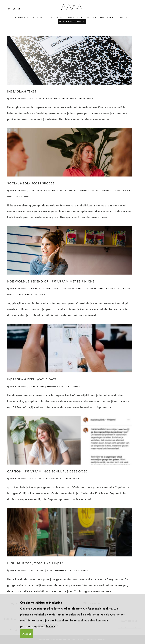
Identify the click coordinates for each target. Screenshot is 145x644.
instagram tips (68, 191)
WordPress (57, 18)
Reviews (91, 18)
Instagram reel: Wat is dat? (32, 379)
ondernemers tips (89, 191)
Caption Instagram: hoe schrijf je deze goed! (48, 471)
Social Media (69, 98)
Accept (27, 634)
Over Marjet (107, 18)
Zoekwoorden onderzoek (31, 294)
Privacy (50, 626)
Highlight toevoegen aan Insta (35, 563)
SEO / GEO (74, 18)
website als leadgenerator (31, 18)
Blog (49, 98)
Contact (124, 18)
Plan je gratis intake (72, 22)
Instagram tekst (22, 91)
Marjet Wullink (18, 98)
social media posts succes (31, 183)
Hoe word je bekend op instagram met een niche (51, 281)
